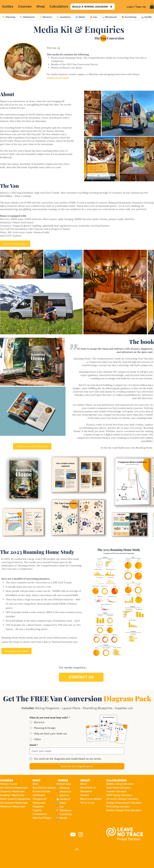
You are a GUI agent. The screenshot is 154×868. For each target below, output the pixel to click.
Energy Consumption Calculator (117, 803)
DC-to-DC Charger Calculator (117, 799)
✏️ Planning (63, 788)
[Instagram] (81, 834)
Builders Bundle (41, 791)
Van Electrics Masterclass (11, 788)
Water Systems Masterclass (11, 799)
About (84, 784)
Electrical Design (42, 818)
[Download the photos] (15, 244)
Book (35, 784)
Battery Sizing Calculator (117, 784)
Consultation (40, 814)
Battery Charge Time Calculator (117, 810)
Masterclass (39, 803)
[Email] (76, 751)
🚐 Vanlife (62, 818)
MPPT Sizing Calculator (117, 795)
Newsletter (86, 791)
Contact (85, 795)
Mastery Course (9, 784)
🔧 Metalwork (64, 792)
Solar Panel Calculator (117, 788)
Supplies (37, 810)
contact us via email (58, 78)
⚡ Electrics (63, 795)
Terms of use (87, 803)
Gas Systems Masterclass (11, 803)
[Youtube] (73, 834)
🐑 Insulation (63, 799)
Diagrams (38, 807)
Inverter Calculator (117, 791)
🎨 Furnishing (64, 814)
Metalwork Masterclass (11, 807)
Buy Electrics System (44, 788)
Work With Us (88, 788)
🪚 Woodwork (64, 810)
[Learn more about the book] (32, 446)
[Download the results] (16, 651)
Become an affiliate (91, 799)
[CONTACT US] (81, 677)
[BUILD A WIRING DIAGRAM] (93, 7)
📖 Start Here (64, 784)
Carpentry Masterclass (11, 791)
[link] (152, 6)
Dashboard (39, 795)
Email (34, 745)
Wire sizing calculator (117, 807)
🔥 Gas (60, 807)
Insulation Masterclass (11, 795)
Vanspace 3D (40, 799)
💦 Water (61, 803)
